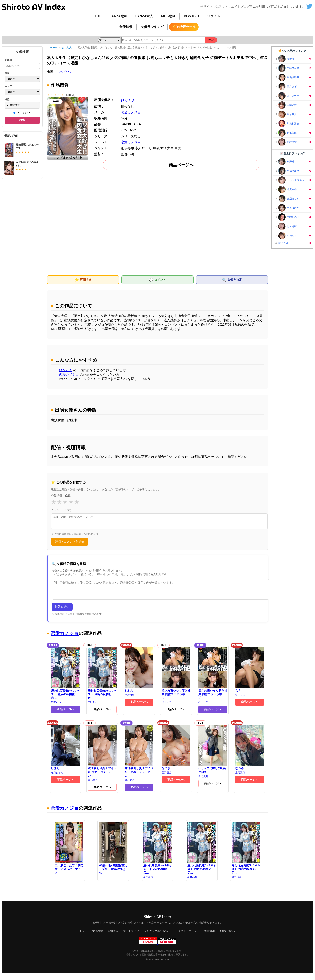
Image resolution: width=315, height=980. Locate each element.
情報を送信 (62, 612)
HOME (54, 47)
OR (17, 113)
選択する (15, 105)
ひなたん (67, 47)
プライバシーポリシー (186, 937)
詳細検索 (113, 937)
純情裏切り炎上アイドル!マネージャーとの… (102, 757)
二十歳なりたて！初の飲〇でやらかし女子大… (69, 854)
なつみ (250, 753)
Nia (101, 879)
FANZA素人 (144, 16)
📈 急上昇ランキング (292, 153)
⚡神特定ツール (184, 27)
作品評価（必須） (62, 496)
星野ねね (56, 708)
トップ (83, 937)
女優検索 (126, 27)
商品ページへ (181, 165)
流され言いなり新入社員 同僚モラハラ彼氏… (176, 679)
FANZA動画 (118, 16)
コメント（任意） (62, 510)
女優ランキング (152, 27)
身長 (7, 73)
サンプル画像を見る (68, 158)
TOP (98, 16)
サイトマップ (131, 937)
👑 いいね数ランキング (292, 51)
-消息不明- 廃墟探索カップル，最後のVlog (113, 852)
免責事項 (210, 937)
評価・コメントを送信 (70, 544)
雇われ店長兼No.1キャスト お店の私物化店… (65, 679)
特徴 (7, 99)
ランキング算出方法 (156, 937)
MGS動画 (168, 16)
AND (28, 113)
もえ (250, 675)
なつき (176, 753)
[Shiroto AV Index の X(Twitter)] (309, 8)
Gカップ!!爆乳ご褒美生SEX (213, 755)
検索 (211, 40)
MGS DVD (191, 16)
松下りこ (167, 708)
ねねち (139, 675)
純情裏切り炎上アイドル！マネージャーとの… (139, 757)
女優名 (8, 60)
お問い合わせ (228, 937)
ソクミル (214, 16)
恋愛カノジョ (131, 112)
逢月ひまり (57, 778)
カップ (8, 86)
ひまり (65, 753)
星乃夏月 (93, 786)
